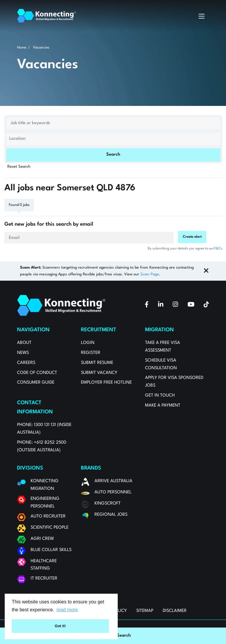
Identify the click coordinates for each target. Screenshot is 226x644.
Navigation (33, 330)
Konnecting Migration (45, 485)
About (24, 343)
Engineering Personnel (45, 503)
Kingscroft (108, 504)
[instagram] (175, 305)
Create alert (192, 237)
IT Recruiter (44, 579)
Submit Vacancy (99, 373)
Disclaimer (175, 611)
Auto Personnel (113, 492)
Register (91, 353)
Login (88, 343)
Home (22, 48)
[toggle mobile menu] (202, 16)
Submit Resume (97, 363)
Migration (159, 330)
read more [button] (67, 610)
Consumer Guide (36, 383)
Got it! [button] (60, 626)
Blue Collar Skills (51, 550)
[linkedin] (161, 305)
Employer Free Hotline (106, 383)
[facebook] (147, 305)
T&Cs (218, 249)
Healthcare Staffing (44, 565)
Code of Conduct (37, 373)
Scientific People (50, 528)
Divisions (30, 468)
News (23, 353)
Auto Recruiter (48, 516)
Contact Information (35, 407)
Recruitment (99, 330)
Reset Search (19, 167)
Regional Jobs (111, 515)
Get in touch (160, 396)
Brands (91, 468)
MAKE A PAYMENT (163, 406)
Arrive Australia (113, 481)
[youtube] (191, 305)
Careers (26, 363)
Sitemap (145, 611)
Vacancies (41, 48)
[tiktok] (206, 305)
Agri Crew (42, 539)
